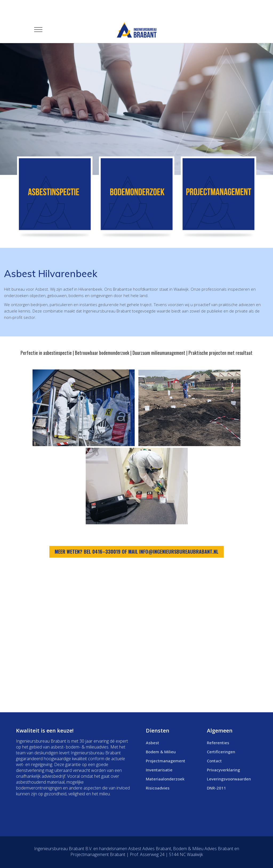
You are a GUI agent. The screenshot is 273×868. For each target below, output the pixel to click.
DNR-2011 (216, 788)
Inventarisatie (159, 770)
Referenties (218, 743)
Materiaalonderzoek (165, 779)
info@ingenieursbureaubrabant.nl (179, 552)
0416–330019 (106, 552)
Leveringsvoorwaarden (229, 779)
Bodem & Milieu (161, 752)
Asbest (152, 743)
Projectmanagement (166, 761)
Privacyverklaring (223, 770)
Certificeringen (221, 752)
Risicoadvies (158, 788)
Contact (214, 761)
